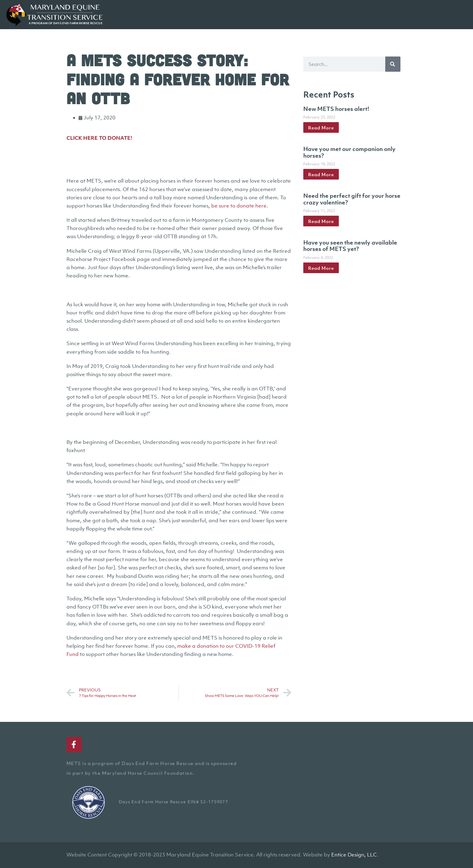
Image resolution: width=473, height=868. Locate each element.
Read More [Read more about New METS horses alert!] (321, 128)
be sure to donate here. (240, 206)
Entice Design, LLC (354, 855)
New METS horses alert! (336, 109)
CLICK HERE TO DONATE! (99, 138)
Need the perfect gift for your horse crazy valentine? (352, 199)
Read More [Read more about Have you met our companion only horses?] (321, 174)
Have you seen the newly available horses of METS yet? (350, 246)
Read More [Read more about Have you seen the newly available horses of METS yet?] (321, 268)
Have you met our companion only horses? (349, 152)
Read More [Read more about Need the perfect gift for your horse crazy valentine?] (321, 221)
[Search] (393, 64)
